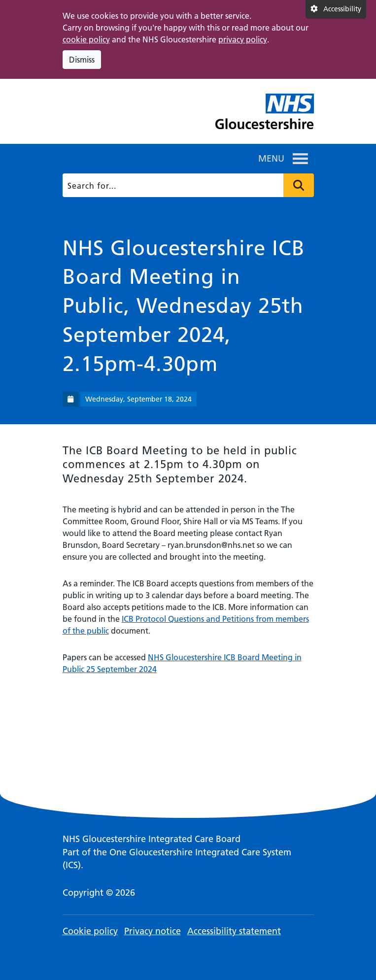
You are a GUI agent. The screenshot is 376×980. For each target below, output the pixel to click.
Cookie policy (90, 931)
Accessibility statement (234, 931)
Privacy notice (153, 931)
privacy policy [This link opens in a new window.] (243, 39)
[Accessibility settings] (336, 9)
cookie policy (86, 39)
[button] (271, 159)
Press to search (299, 185)
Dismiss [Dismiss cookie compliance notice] (82, 60)
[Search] (187, 185)
